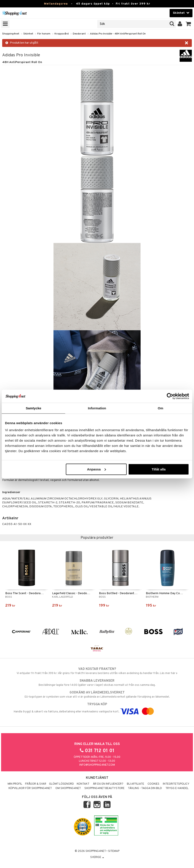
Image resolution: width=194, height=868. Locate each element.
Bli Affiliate (135, 784)
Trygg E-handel (177, 788)
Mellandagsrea (56, 4)
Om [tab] (161, 408)
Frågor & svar (36, 784)
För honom (44, 34)
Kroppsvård (62, 34)
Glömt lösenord (61, 784)
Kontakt (83, 784)
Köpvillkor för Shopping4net (30, 788)
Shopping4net (11, 34)
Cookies (153, 784)
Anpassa (96, 469)
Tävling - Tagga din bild (145, 788)
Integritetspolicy (176, 784)
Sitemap (114, 851)
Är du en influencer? (108, 784)
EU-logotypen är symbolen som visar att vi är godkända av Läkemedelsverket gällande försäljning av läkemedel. (97, 695)
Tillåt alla (159, 469)
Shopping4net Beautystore (104, 788)
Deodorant (79, 34)
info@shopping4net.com (97, 765)
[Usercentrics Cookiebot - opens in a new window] (170, 396)
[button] (188, 24)
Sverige (97, 857)
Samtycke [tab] (33, 408)
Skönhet (28, 34)
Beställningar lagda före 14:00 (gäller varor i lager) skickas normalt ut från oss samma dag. (97, 683)
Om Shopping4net (68, 788)
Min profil (15, 784)
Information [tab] (97, 408)
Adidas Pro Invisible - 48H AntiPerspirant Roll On (118, 34)
